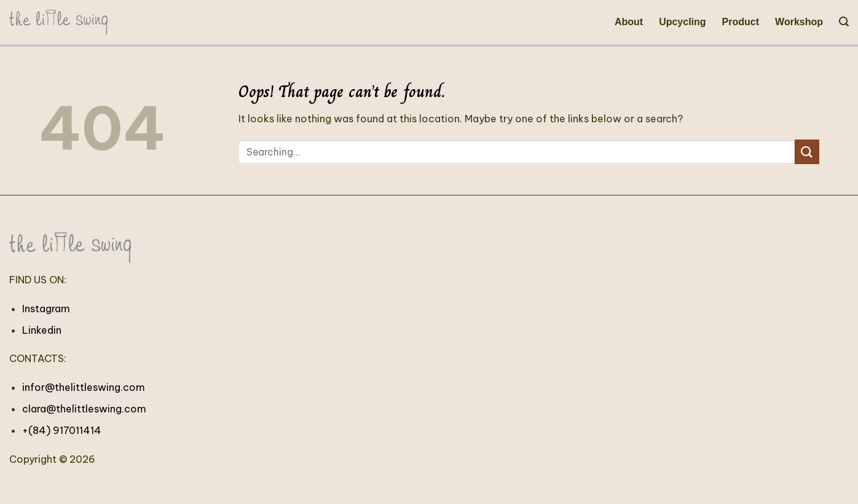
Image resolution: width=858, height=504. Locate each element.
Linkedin (42, 330)
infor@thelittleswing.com (84, 387)
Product (741, 22)
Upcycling (682, 22)
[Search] (844, 22)
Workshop (799, 22)
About (629, 22)
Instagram (46, 309)
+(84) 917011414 (62, 430)
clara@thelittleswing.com (84, 409)
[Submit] (807, 152)
